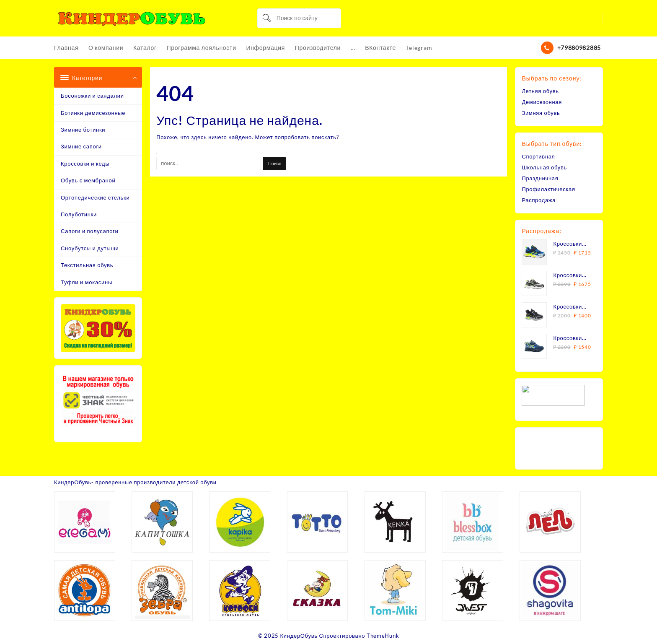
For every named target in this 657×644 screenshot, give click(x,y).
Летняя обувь (540, 91)
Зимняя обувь (541, 113)
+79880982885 (579, 48)
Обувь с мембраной (88, 180)
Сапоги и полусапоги (90, 231)
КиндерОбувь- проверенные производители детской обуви (136, 482)
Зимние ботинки (83, 130)
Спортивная (538, 156)
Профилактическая (548, 189)
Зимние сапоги (81, 146)
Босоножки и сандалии (92, 96)
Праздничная (540, 178)
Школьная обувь (544, 167)
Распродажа (539, 200)
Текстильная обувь (87, 265)
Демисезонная (542, 102)
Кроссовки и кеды (85, 164)
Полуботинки (79, 214)
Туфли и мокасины (87, 282)
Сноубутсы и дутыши (90, 248)
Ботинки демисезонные (93, 113)
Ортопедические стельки (95, 197)
